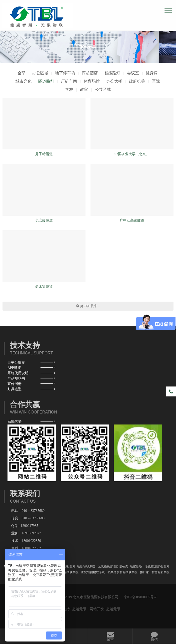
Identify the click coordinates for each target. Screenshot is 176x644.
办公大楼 (114, 81)
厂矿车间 (69, 81)
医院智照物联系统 (93, 572)
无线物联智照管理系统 (113, 566)
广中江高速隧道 (132, 220)
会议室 (133, 73)
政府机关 (137, 81)
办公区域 (40, 73)
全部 (21, 73)
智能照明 (136, 566)
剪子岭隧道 (44, 154)
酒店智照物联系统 (66, 572)
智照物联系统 (86, 566)
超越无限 (79, 609)
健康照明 (69, 566)
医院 (156, 81)
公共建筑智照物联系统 (122, 572)
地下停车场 (65, 73)
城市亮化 (23, 81)
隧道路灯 (46, 81)
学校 (69, 89)
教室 (84, 89)
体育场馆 (92, 81)
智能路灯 (112, 73)
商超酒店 (90, 73)
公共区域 (103, 89)
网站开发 (97, 609)
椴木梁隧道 (44, 287)
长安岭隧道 (44, 220)
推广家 (144, 572)
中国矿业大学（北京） (132, 154)
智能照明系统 (160, 572)
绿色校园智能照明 (157, 566)
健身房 (152, 73)
